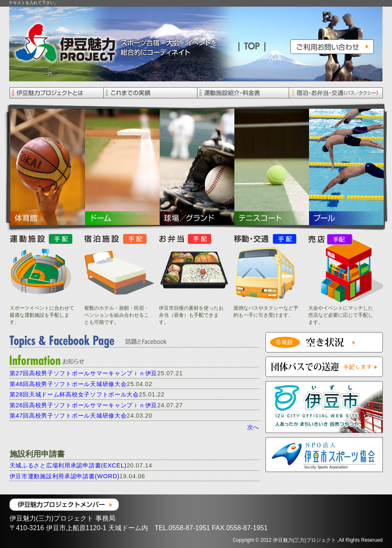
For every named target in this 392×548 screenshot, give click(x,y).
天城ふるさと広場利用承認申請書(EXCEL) (68, 465)
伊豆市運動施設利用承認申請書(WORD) (65, 476)
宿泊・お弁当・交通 (336, 93)
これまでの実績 (150, 93)
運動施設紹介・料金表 (243, 93)
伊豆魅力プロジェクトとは (56, 93)
